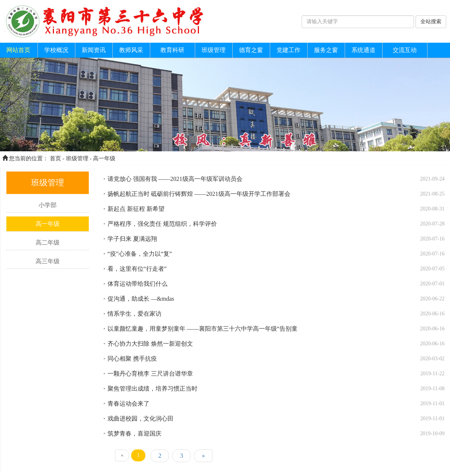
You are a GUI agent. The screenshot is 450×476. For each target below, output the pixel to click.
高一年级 (104, 158)
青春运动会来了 (129, 404)
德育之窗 (251, 50)
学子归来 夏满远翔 (132, 239)
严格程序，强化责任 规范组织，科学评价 (162, 224)
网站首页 (18, 50)
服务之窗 (326, 50)
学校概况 (56, 50)
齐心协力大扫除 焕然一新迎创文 (150, 344)
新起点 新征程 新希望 (136, 209)
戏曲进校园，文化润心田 (141, 419)
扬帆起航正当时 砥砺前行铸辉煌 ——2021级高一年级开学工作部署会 (199, 194)
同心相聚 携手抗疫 (132, 359)
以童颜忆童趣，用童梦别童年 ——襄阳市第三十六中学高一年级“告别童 (203, 329)
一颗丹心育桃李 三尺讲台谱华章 (150, 374)
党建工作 (289, 50)
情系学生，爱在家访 (135, 314)
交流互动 (405, 50)
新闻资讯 (94, 50)
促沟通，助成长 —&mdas (141, 299)
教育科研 (172, 50)
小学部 (48, 205)
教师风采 (131, 50)
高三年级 (48, 261)
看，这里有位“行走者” (137, 269)
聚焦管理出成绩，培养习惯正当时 (152, 389)
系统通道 (363, 50)
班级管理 (214, 50)
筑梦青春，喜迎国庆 (135, 433)
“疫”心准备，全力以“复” (140, 254)
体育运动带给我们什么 (138, 284)
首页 (55, 158)
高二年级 (48, 242)
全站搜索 (431, 22)
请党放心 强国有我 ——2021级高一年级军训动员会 (175, 179)
